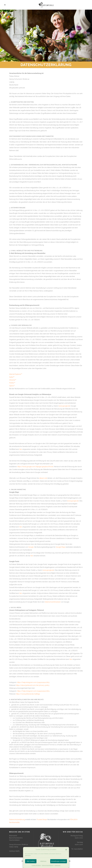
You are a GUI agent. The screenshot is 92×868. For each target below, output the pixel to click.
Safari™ (12, 377)
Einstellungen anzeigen (59, 861)
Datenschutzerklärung (48, 865)
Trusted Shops (42, 820)
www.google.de (64, 406)
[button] (66, 850)
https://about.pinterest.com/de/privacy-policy (33, 685)
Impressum (57, 865)
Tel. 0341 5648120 (77, 849)
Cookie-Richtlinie (36, 865)
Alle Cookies (31, 861)
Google (31, 547)
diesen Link (43, 478)
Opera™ (12, 386)
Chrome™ (13, 380)
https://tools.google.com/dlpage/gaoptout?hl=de (35, 467)
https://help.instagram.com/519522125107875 (33, 682)
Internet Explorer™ (16, 374)
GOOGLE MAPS (14, 851)
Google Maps (61, 547)
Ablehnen (43, 861)
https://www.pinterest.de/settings (28, 694)
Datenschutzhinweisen (53, 602)
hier (21, 449)
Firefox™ (12, 383)
